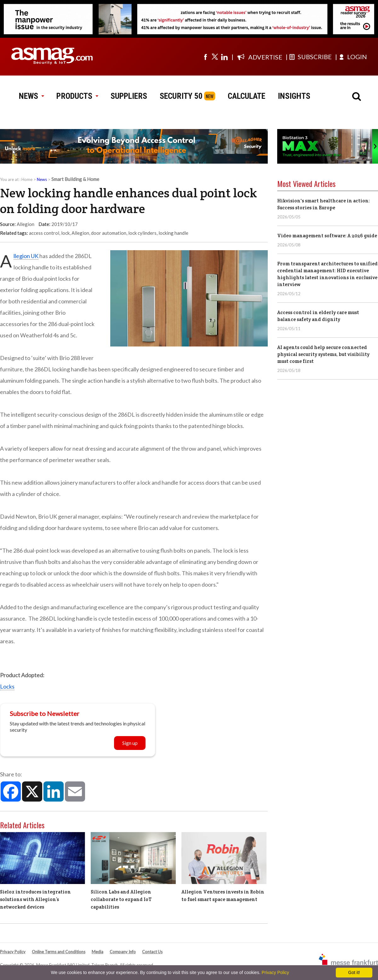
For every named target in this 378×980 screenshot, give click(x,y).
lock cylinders (142, 233)
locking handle (173, 233)
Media (97, 952)
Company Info (123, 952)
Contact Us (152, 952)
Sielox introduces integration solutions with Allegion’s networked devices (35, 899)
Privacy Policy (13, 952)
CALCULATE (246, 96)
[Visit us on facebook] (205, 57)
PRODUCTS (77, 96)
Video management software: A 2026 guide (327, 236)
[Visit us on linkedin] (224, 57)
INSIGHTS (294, 96)
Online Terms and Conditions (59, 952)
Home (27, 179)
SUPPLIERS (129, 96)
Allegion (80, 233)
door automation (109, 233)
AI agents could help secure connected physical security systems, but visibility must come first (323, 354)
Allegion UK (26, 256)
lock (65, 233)
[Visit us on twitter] (215, 57)
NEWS (31, 96)
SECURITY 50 (181, 96)
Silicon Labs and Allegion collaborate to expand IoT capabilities (121, 899)
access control (44, 233)
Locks (7, 686)
